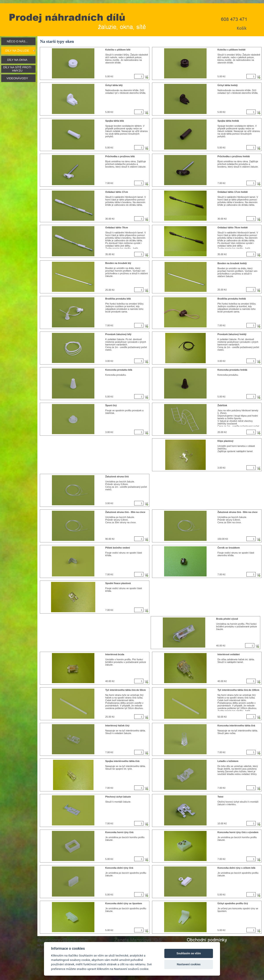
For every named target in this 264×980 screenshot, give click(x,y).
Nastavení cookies (189, 964)
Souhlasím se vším (189, 953)
